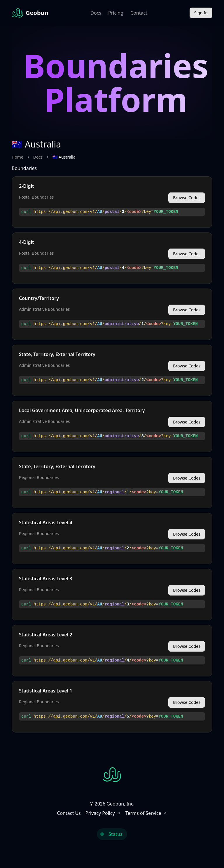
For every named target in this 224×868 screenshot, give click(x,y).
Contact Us (69, 813)
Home (17, 157)
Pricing (116, 13)
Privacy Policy (103, 813)
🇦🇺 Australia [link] (64, 157)
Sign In (201, 13)
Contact (139, 13)
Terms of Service (146, 813)
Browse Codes (187, 198)
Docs (96, 13)
